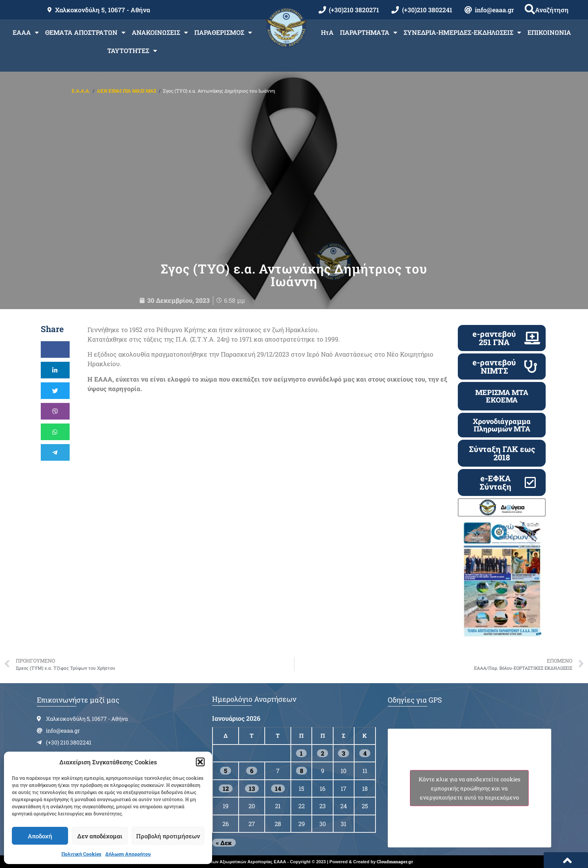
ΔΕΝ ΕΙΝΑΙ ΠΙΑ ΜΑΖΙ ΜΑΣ (127, 91)
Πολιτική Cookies (81, 854)
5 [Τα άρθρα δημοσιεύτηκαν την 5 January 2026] (226, 771)
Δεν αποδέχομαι (100, 836)
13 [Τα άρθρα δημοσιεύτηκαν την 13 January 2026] (252, 788)
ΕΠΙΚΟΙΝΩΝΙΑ (549, 32)
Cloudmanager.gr (395, 861)
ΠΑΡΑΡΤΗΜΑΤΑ (369, 32)
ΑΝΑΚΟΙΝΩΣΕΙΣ (160, 32)
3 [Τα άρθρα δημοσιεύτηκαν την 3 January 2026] (343, 753)
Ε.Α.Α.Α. (81, 91)
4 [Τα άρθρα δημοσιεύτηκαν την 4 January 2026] (365, 753)
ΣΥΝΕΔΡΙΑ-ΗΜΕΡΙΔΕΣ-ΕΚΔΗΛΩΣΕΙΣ (462, 32)
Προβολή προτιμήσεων (168, 836)
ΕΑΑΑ (26, 32)
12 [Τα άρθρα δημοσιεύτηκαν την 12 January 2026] (226, 788)
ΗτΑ (327, 32)
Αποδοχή (40, 836)
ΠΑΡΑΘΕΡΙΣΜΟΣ (223, 32)
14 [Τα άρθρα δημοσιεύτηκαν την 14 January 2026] (278, 788)
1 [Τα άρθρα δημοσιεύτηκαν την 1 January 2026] (301, 753)
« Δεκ (224, 843)
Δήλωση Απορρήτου (128, 854)
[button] (200, 762)
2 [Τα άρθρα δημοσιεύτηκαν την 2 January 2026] (322, 753)
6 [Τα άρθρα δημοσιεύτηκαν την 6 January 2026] (252, 771)
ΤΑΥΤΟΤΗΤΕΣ (132, 51)
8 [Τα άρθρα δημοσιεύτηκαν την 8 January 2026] (302, 771)
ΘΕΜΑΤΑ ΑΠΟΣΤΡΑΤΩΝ (85, 32)
